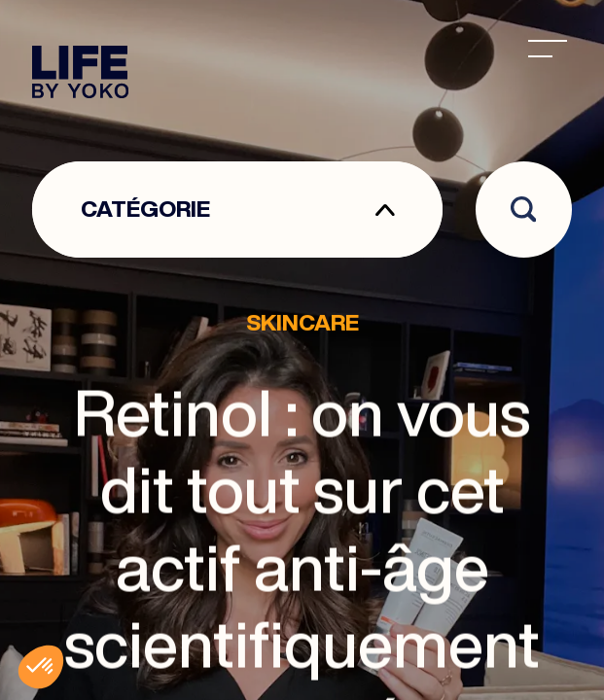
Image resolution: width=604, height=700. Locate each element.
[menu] (548, 49)
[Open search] (524, 210)
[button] (41, 667)
